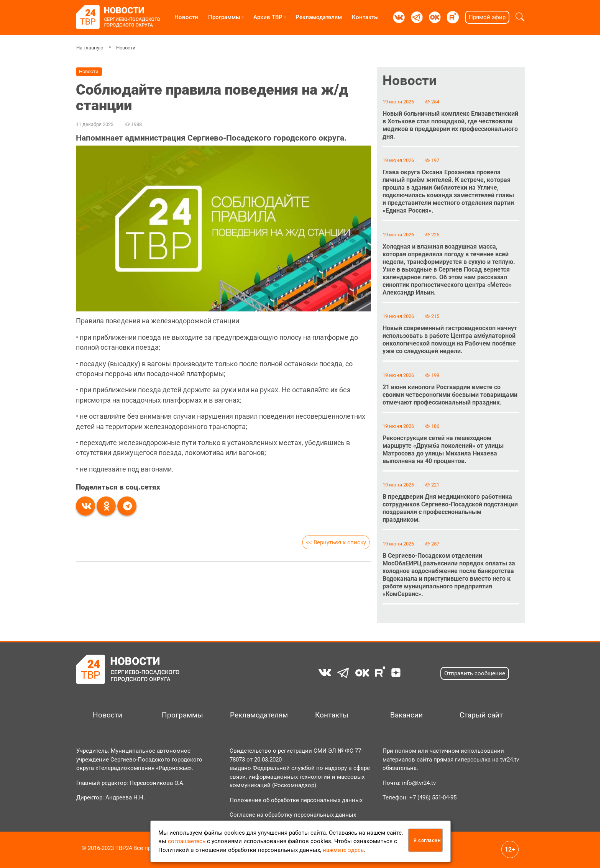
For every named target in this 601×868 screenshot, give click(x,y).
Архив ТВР (268, 17)
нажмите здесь (343, 850)
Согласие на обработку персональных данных (293, 815)
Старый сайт (481, 715)
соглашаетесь (187, 841)
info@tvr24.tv (419, 783)
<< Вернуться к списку (336, 542)
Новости (186, 17)
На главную (90, 48)
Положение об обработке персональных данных (296, 800)
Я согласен (427, 840)
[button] (520, 17)
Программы (224, 17)
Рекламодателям (319, 17)
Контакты (365, 17)
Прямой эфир (487, 17)
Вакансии (406, 715)
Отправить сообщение (475, 673)
